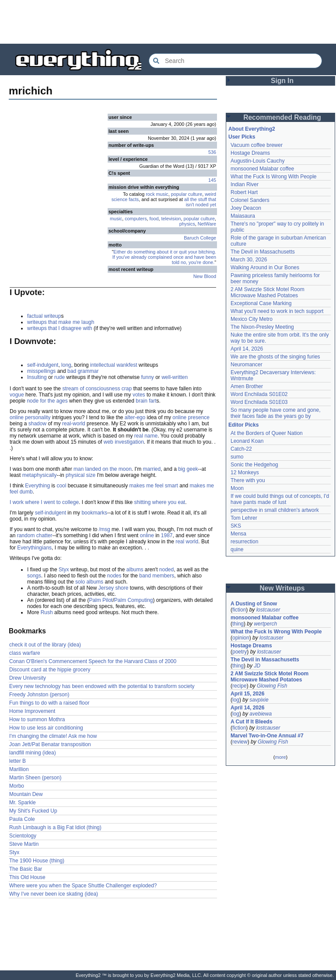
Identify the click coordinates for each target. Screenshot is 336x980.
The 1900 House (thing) (37, 861)
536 (212, 152)
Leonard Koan (247, 441)
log (236, 700)
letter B (17, 761)
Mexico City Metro (252, 319)
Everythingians (34, 548)
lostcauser (268, 610)
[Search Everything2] (235, 61)
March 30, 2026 (249, 260)
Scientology (23, 836)
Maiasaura (243, 216)
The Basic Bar (26, 869)
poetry (240, 652)
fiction (239, 610)
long (66, 365)
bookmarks (94, 513)
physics (187, 224)
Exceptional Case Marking (261, 303)
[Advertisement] (168, 22)
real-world (74, 424)
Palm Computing (134, 600)
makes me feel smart (154, 486)
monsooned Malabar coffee (262, 169)
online (147, 535)
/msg (105, 529)
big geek (188, 469)
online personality (30, 417)
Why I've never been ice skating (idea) (54, 894)
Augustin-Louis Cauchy (257, 161)
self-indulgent (43, 365)
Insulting (37, 377)
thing (238, 624)
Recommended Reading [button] (282, 117)
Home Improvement (32, 711)
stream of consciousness (91, 389)
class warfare (25, 653)
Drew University (28, 678)
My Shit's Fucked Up (33, 811)
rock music (157, 194)
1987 (167, 535)
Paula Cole (22, 819)
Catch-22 (241, 449)
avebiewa (261, 714)
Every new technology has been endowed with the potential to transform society (102, 686)
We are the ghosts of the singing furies (275, 357)
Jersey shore (114, 588)
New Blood (205, 276)
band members (157, 576)
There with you (248, 480)
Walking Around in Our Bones (265, 268)
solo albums (89, 582)
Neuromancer (247, 365)
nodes (114, 576)
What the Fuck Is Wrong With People (274, 177)
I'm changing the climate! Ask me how (53, 736)
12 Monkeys (245, 473)
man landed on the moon (103, 469)
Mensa (238, 534)
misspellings (41, 371)
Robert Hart (244, 192)
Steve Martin (24, 844)
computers (136, 219)
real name (146, 436)
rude (59, 377)
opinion (241, 638)
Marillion (19, 769)
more (280, 757)
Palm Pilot (101, 600)
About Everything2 (252, 129)
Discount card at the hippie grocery (50, 670)
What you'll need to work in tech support (277, 311)
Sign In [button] (282, 81)
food (154, 219)
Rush (47, 612)
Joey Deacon (246, 208)
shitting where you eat (159, 502)
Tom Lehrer (244, 518)
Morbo (17, 786)
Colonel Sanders (250, 200)
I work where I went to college (44, 502)
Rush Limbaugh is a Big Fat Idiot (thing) (55, 827)
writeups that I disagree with (60, 328)
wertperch (265, 624)
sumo (237, 457)
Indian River (245, 184)
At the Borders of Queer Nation (267, 433)
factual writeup (44, 316)
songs (34, 576)
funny (147, 377)
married (152, 469)
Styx (64, 570)
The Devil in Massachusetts (263, 252)
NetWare (207, 224)
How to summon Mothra (37, 719)
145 (212, 180)
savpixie (259, 700)
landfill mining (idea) (33, 753)
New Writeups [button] (282, 588)
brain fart (146, 401)
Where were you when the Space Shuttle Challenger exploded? (83, 886)
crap (127, 389)
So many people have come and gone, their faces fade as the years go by (275, 413)
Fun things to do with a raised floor (49, 703)
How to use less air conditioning (46, 728)
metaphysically (40, 475)
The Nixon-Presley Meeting (262, 327)
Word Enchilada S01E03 (259, 402)
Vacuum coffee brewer (257, 145)
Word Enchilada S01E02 (259, 394)
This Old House (27, 877)
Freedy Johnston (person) (39, 695)
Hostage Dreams (250, 153)
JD (257, 666)
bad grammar (83, 371)
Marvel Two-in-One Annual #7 (267, 736)
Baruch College (200, 238)
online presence (191, 417)
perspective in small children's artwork (275, 510)
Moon (237, 488)
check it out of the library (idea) (45, 645)
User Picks (242, 137)
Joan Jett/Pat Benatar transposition (50, 744)
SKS (236, 526)
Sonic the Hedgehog (254, 465)
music (116, 219)
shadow (37, 424)
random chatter (35, 535)
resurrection (244, 542)
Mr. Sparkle (23, 803)
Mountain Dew (26, 794)
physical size (80, 475)
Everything (37, 486)
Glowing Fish (272, 686)
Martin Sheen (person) (35, 778)
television (171, 219)
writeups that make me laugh (61, 322)
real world (187, 542)
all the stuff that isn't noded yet (200, 202)
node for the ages (47, 401)
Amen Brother (247, 386)
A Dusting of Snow (254, 604)
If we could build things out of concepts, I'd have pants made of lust (280, 499)
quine (237, 549)
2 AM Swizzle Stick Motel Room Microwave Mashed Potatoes (268, 292)
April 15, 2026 (247, 694)
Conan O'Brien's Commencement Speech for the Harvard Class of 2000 (93, 661)
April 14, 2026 (247, 349)
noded (166, 570)
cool (61, 486)
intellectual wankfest (114, 365)
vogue (17, 395)
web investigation (124, 442)
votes (139, 395)
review (240, 742)
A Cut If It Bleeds (252, 722)
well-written (175, 377)
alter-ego (135, 417)
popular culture (187, 194)
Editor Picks (243, 425)
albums (135, 570)
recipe (240, 686)
